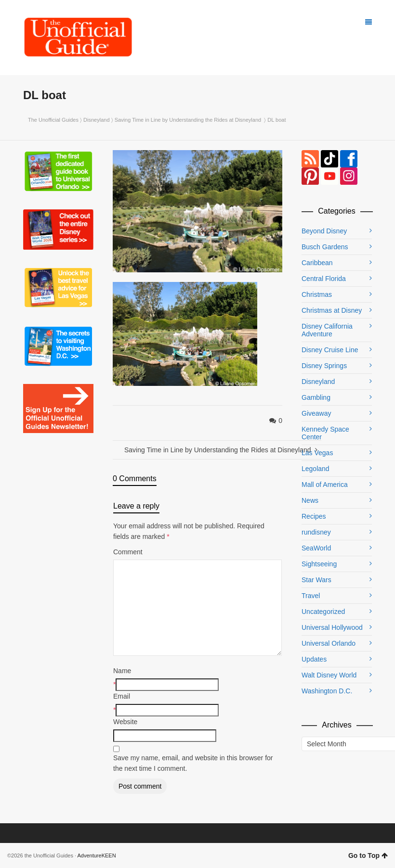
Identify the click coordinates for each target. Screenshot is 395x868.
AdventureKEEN (97, 855)
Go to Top (368, 855)
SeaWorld (316, 548)
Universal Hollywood (332, 627)
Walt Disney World (329, 675)
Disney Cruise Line (330, 350)
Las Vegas (317, 453)
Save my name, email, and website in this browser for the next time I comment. (193, 763)
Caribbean (317, 263)
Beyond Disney (324, 231)
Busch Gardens (325, 247)
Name (122, 671)
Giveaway (316, 413)
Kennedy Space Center (325, 433)
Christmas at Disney (332, 310)
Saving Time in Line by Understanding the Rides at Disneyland (189, 120)
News (310, 500)
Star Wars (316, 580)
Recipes (314, 516)
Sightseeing (319, 564)
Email (122, 696)
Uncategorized (323, 612)
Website (125, 722)
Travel (311, 596)
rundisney (316, 532)
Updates (314, 659)
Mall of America (325, 485)
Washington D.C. (327, 691)
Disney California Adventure (327, 330)
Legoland (316, 469)
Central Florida (324, 279)
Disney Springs (324, 366)
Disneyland (96, 120)
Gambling (316, 397)
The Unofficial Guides (53, 120)
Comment (128, 552)
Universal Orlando (329, 643)
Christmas (317, 294)
